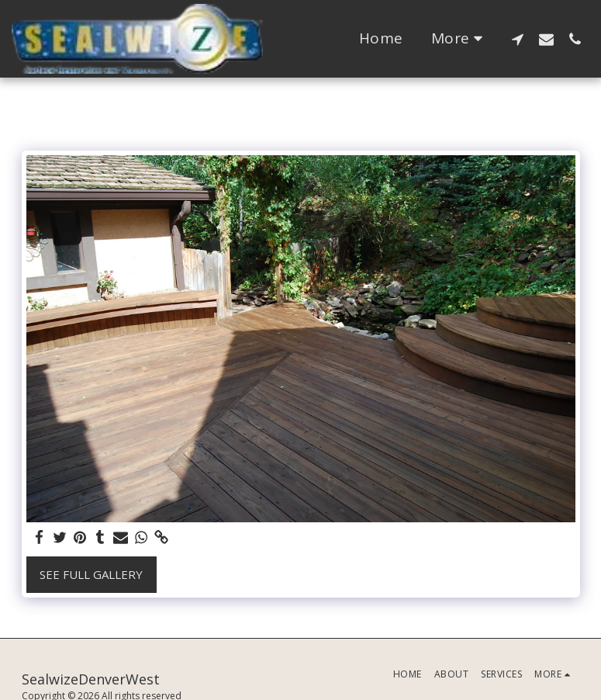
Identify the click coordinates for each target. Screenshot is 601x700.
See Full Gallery (91, 574)
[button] (518, 39)
